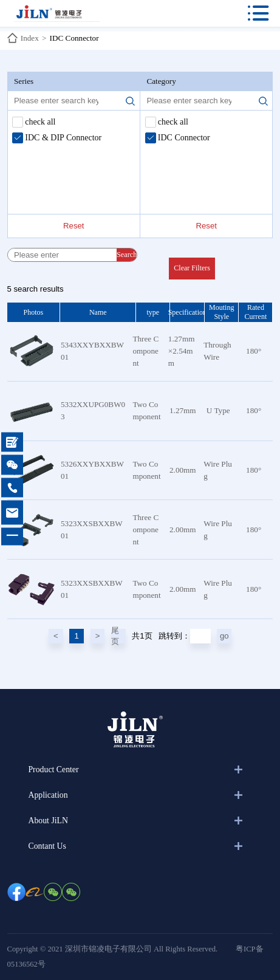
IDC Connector (74, 38)
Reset (73, 226)
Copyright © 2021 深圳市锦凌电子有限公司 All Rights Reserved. (113, 949)
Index (30, 38)
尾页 (115, 636)
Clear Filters (192, 268)
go (224, 636)
